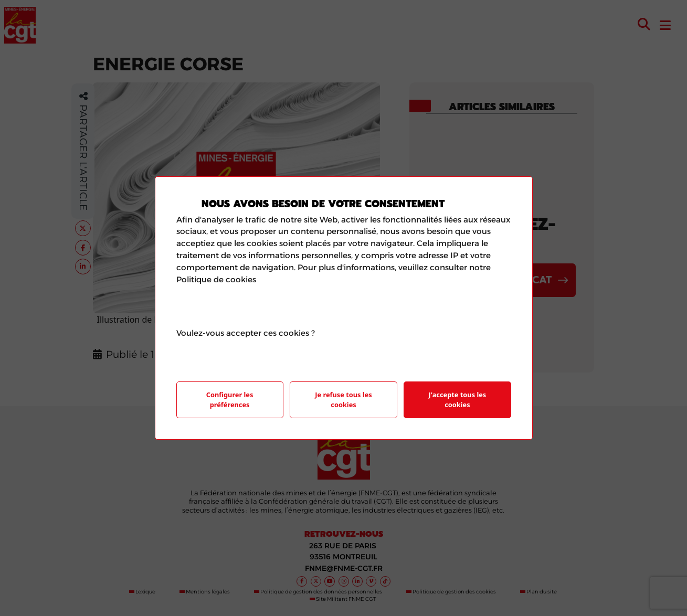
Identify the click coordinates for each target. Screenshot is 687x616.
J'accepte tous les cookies (458, 400)
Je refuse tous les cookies (343, 400)
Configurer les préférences (230, 400)
